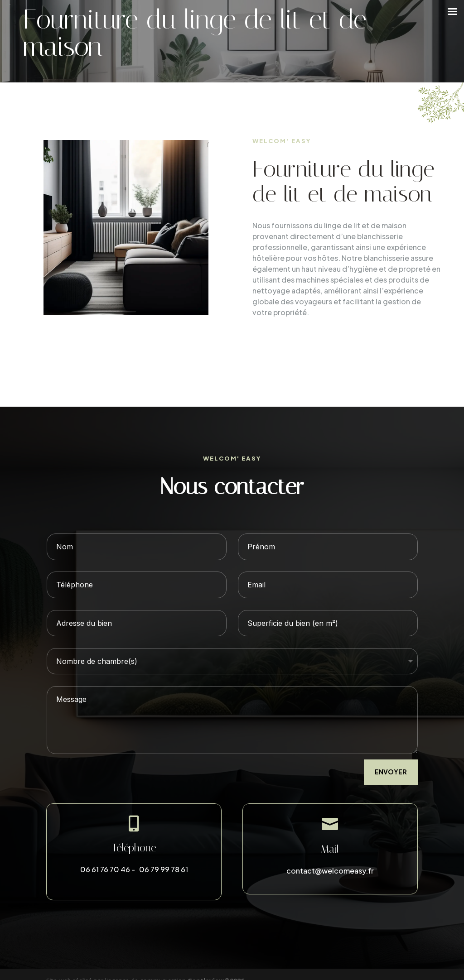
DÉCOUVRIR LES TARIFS (310, 345)
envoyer (391, 772)
